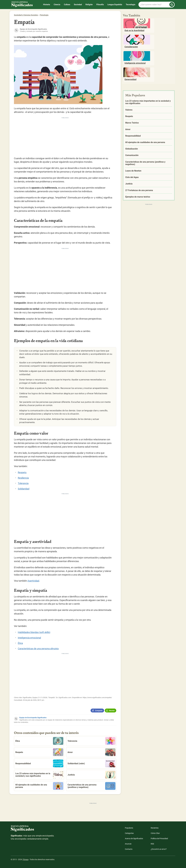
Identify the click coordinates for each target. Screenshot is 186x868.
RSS (152, 844)
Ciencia (57, 5)
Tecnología (131, 5)
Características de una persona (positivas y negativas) (92, 786)
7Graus (25, 859)
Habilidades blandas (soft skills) (34, 632)
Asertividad (33, 581)
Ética (20, 643)
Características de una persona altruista (38, 649)
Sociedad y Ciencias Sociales (26, 15)
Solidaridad (24, 489)
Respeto (22, 472)
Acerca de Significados (134, 838)
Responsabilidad (39, 763)
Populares (129, 828)
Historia (47, 5)
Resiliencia (23, 478)
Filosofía (100, 5)
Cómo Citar (155, 833)
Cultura (67, 5)
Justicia (92, 775)
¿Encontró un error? (159, 849)
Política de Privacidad (159, 838)
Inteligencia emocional (29, 638)
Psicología (44, 15)
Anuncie (128, 844)
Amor (92, 752)
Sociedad (78, 5)
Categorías (129, 833)
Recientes (155, 828)
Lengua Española (115, 5)
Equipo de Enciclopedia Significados (33, 718)
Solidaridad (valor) (92, 763)
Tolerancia (23, 483)
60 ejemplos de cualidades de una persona (39, 786)
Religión (89, 5)
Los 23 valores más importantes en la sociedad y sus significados (39, 775)
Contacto (129, 849)
